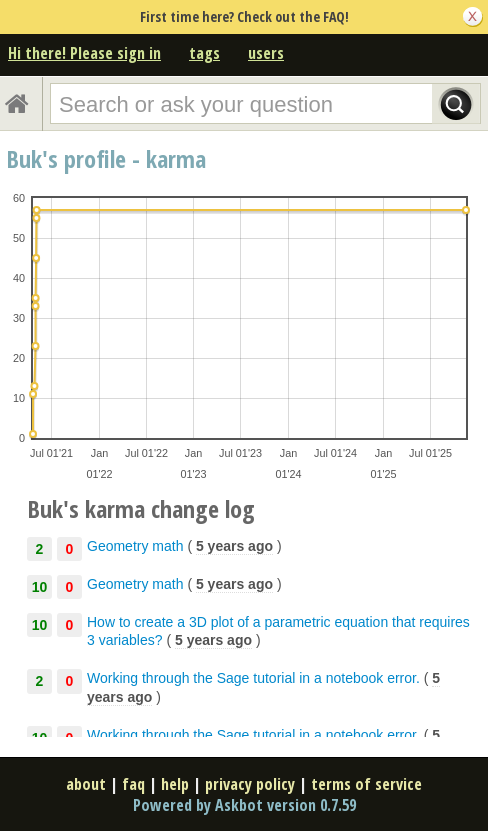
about (86, 784)
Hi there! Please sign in (84, 53)
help (175, 784)
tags (204, 53)
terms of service (366, 784)
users (266, 53)
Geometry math (135, 546)
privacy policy (250, 784)
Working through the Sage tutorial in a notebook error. (253, 678)
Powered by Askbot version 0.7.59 (244, 805)
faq (133, 784)
